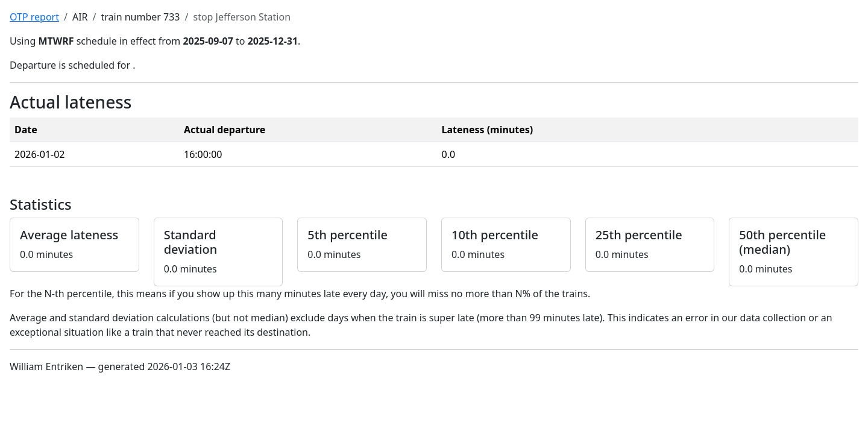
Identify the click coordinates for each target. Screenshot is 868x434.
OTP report (34, 17)
